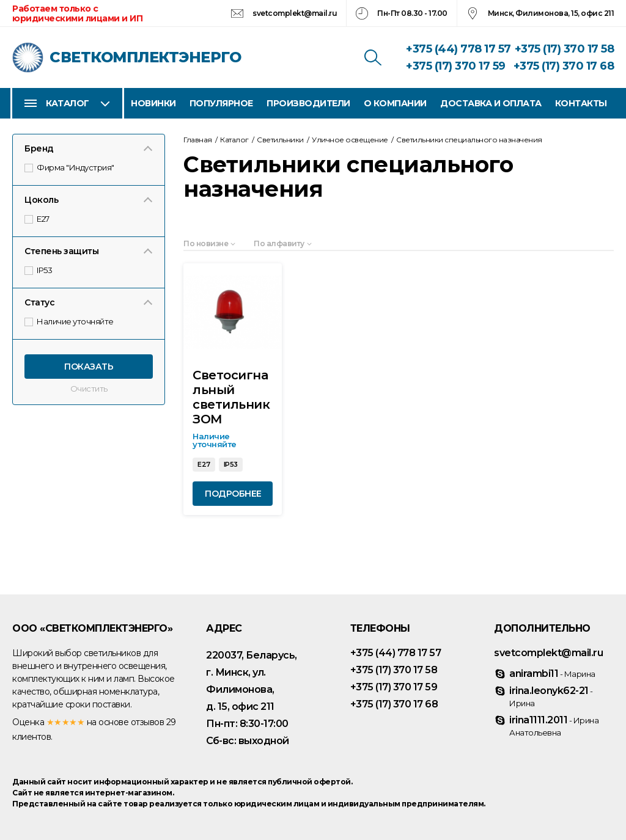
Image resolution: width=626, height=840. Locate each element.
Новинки (153, 103)
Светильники (280, 140)
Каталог (68, 103)
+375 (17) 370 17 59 (456, 66)
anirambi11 (552, 674)
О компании (395, 103)
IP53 (39, 270)
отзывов (148, 722)
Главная (198, 140)
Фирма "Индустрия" (70, 167)
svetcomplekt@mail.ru (295, 13)
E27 (38, 219)
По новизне (206, 243)
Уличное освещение (350, 140)
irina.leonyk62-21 (551, 696)
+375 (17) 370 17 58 (565, 49)
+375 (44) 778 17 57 (458, 49)
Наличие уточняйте (70, 321)
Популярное (221, 103)
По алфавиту (279, 243)
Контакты (581, 103)
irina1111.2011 (554, 726)
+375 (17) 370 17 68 (564, 66)
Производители (308, 103)
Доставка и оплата (491, 103)
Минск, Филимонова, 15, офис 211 (551, 13)
